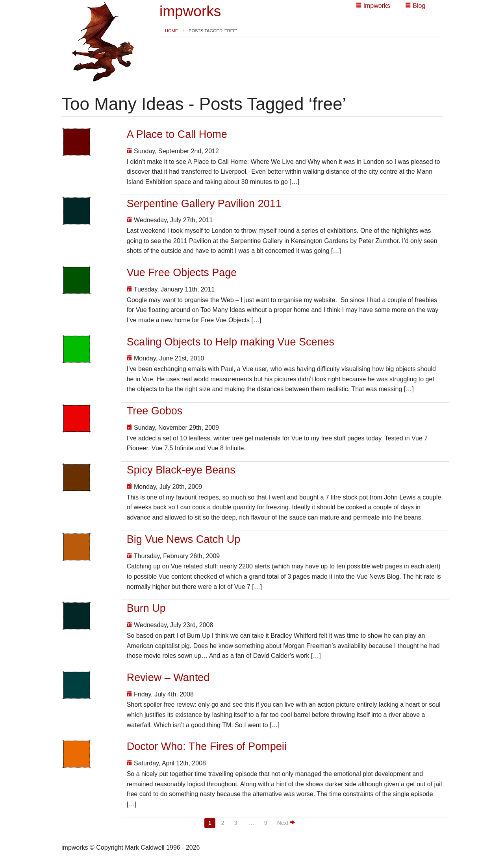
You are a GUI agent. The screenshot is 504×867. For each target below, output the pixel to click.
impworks (190, 11)
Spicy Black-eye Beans (181, 470)
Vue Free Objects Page (182, 273)
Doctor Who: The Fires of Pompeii (207, 746)
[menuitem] (171, 31)
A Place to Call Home (177, 134)
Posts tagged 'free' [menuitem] (213, 31)
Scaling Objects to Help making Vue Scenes (231, 342)
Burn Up (146, 608)
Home (171, 31)
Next (286, 823)
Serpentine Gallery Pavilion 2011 (204, 204)
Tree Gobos (155, 411)
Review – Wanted (168, 678)
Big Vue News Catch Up (184, 539)
